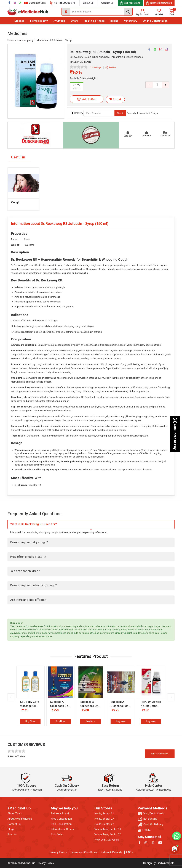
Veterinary (131, 21)
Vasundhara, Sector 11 (108, 829)
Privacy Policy (58, 852)
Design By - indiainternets (159, 863)
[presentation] (11, 697)
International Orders (62, 829)
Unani (74, 21)
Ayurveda (59, 21)
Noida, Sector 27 (104, 819)
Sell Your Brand (60, 814)
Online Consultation (155, 21)
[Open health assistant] (174, 849)
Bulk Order (57, 834)
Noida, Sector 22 (104, 824)
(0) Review (111, 67)
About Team (15, 814)
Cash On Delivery (150, 825)
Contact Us (107, 3)
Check (120, 113)
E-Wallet (145, 830)
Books (114, 21)
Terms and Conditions (84, 852)
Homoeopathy (39, 21)
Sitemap (12, 834)
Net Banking (147, 819)
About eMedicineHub (20, 819)
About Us (88, 3)
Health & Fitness (94, 21)
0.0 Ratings (96, 67)
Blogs (11, 829)
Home (11, 40)
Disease (19, 21)
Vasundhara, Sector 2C (108, 834)
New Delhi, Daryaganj (107, 840)
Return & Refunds (112, 852)
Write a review (160, 754)
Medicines (42, 40)
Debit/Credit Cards (151, 814)
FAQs (129, 852)
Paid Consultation (61, 824)
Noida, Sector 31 (104, 814)
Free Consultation (61, 819)
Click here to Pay (175, 434)
